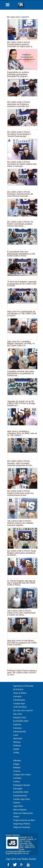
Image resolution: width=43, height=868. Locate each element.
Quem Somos (13, 835)
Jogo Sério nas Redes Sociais (21, 859)
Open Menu (8, 5)
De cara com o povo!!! (18, 17)
